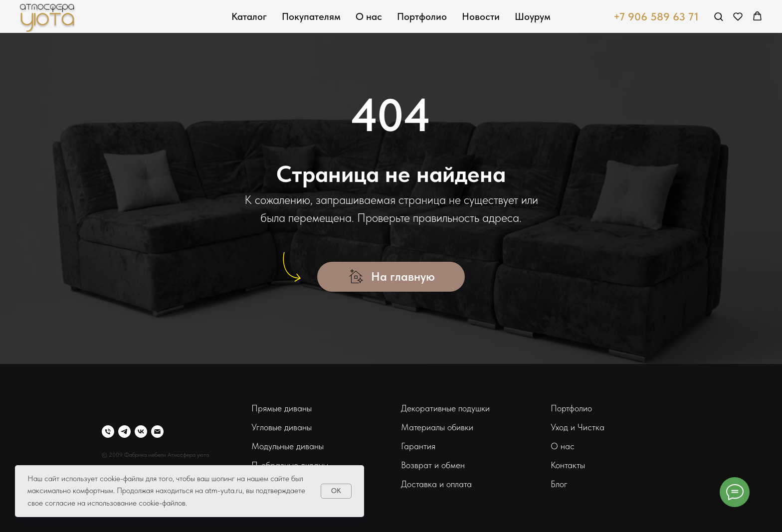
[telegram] (124, 432)
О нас (369, 16)
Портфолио (422, 16)
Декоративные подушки (445, 408)
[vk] (141, 432)
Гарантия (418, 446)
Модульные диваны (288, 446)
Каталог (249, 16)
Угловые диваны (282, 427)
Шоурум (533, 16)
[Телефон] (108, 432)
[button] (718, 16)
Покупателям (311, 16)
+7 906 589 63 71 (656, 16)
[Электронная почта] (157, 432)
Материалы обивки (437, 427)
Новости (481, 16)
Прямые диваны (282, 408)
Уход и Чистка (578, 427)
